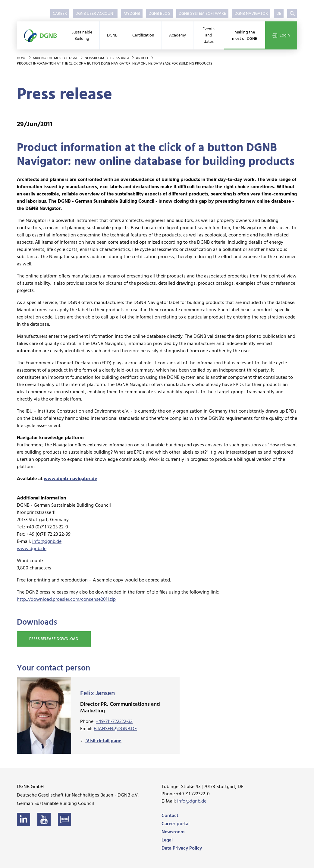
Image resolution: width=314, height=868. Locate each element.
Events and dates (209, 35)
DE (279, 14)
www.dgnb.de (32, 549)
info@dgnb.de (47, 542)
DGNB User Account (95, 14)
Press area (120, 58)
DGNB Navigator (251, 14)
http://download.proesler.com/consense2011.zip (66, 600)
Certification (143, 35)
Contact (170, 816)
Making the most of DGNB (245, 36)
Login (281, 35)
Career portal (176, 824)
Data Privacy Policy (182, 848)
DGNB (112, 35)
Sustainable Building (82, 36)
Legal (167, 840)
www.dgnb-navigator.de (71, 479)
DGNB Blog (159, 14)
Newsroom (95, 58)
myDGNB (132, 14)
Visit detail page (103, 741)
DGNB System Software (202, 14)
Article (143, 58)
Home (22, 58)
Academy (177, 35)
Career (60, 14)
